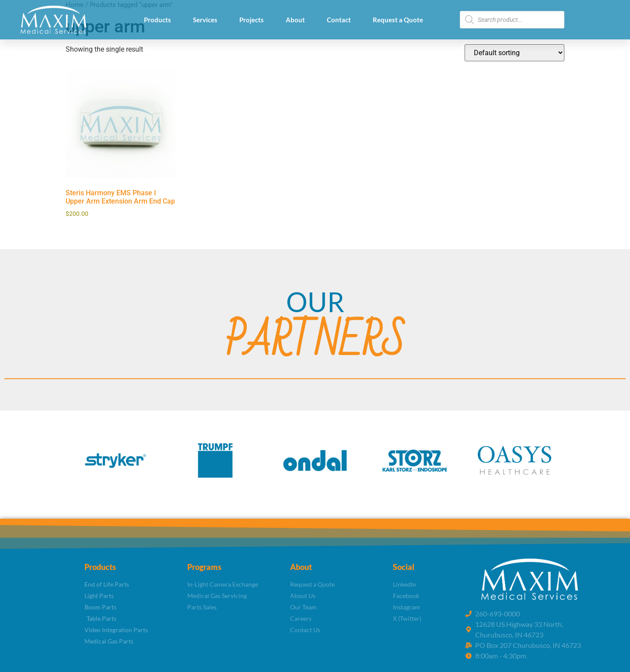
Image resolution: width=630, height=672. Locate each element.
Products (157, 20)
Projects (252, 20)
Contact (339, 20)
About (295, 20)
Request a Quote (398, 20)
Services (205, 20)
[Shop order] (514, 53)
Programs (204, 567)
